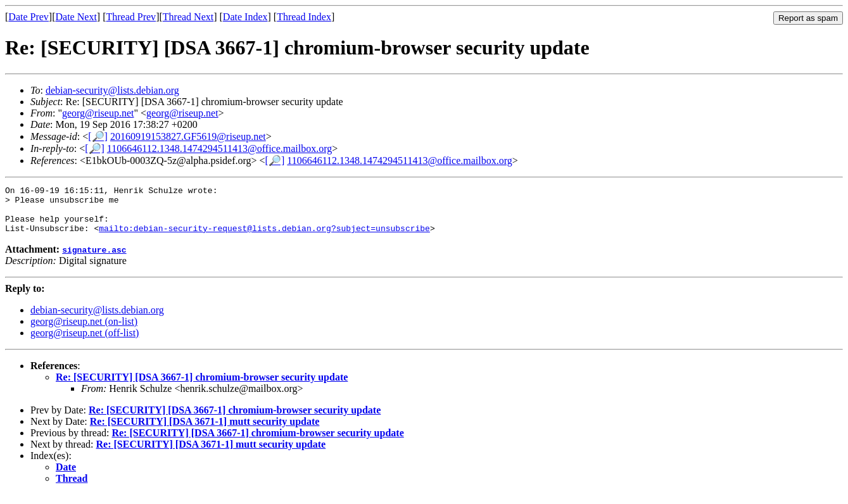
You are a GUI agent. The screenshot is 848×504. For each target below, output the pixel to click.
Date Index (245, 17)
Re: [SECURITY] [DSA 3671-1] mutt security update (205, 431)
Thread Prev (131, 17)
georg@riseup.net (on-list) (84, 331)
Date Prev (28, 17)
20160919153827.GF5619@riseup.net (188, 136)
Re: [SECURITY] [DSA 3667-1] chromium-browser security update (202, 387)
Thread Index (304, 17)
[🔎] (98, 136)
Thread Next (188, 17)
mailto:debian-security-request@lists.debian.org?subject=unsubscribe (264, 237)
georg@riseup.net (98, 113)
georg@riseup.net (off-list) (85, 342)
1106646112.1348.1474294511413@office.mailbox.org (219, 148)
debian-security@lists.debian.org (112, 90)
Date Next (76, 17)
